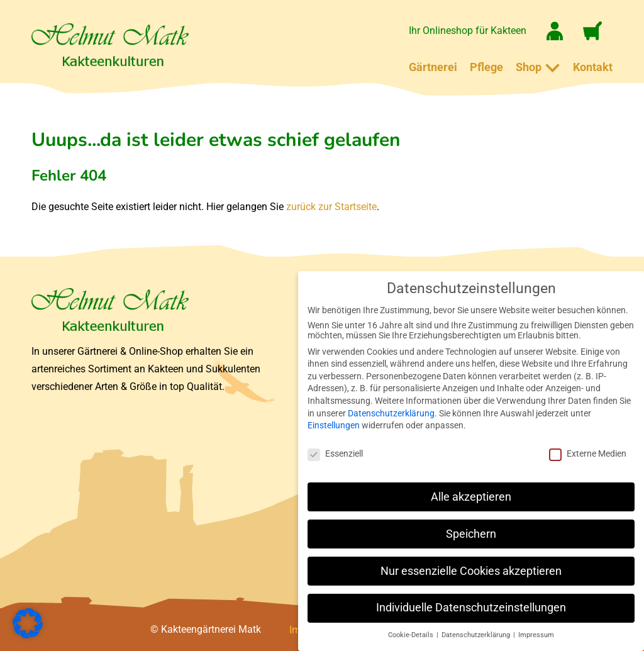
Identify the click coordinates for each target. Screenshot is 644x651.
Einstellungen (334, 425)
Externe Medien (588, 453)
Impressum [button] (536, 635)
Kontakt (593, 67)
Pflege (486, 67)
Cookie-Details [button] (412, 635)
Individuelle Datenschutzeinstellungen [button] (471, 608)
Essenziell (335, 453)
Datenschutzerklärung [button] (477, 635)
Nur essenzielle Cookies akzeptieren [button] (471, 571)
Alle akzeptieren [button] (471, 497)
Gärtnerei (433, 67)
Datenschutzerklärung (391, 413)
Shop (529, 67)
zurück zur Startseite (331, 207)
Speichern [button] (471, 534)
